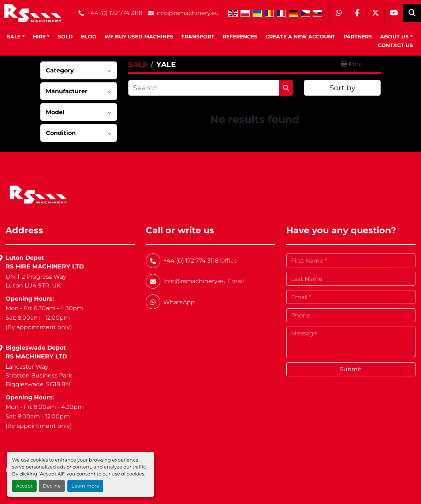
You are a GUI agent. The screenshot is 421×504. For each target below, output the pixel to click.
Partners (358, 37)
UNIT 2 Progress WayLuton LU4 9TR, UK (36, 281)
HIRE (39, 37)
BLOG (89, 37)
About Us (394, 37)
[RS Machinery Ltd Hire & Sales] (38, 194)
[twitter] (375, 13)
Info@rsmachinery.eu (195, 281)
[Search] (204, 88)
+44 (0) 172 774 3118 (115, 13)
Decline (52, 486)
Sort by (342, 88)
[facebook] (357, 13)
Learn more (85, 486)
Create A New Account (300, 37)
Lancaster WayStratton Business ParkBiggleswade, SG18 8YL (39, 375)
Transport (198, 37)
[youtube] (394, 13)
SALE (14, 37)
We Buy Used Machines (139, 37)
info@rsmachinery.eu (188, 13)
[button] (16, 37)
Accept (24, 486)
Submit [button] (351, 369)
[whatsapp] (339, 13)
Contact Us (395, 45)
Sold (65, 37)
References (240, 37)
